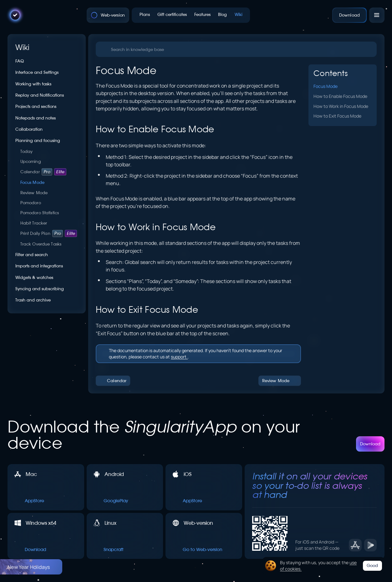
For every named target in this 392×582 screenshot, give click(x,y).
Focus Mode (326, 86)
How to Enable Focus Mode (340, 96)
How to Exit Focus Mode (337, 116)
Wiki (23, 47)
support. (179, 357)
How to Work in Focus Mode (341, 106)
